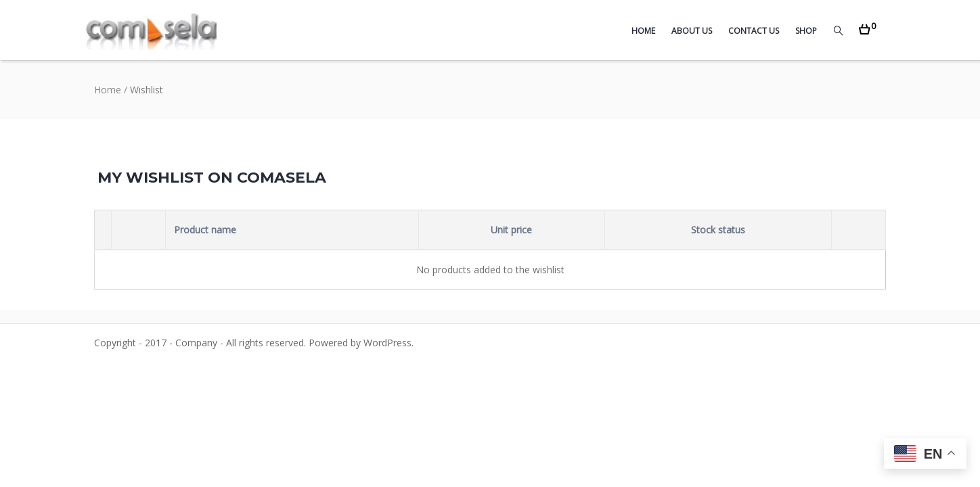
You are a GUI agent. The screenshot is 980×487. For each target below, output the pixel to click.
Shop (806, 31)
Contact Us (754, 31)
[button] (867, 25)
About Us (692, 31)
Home (643, 31)
